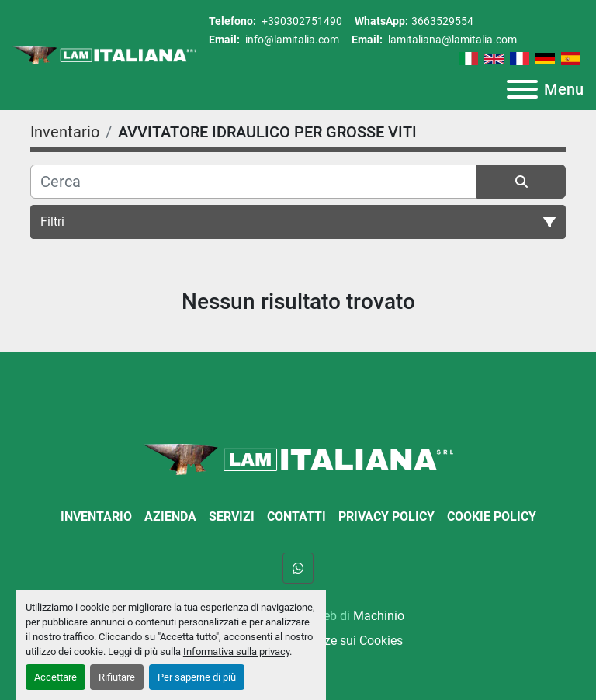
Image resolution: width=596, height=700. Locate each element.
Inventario (96, 516)
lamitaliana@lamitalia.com (451, 40)
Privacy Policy (386, 516)
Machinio (379, 616)
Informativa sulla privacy (236, 651)
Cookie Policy (492, 516)
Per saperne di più (197, 677)
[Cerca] (253, 182)
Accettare (55, 677)
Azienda (170, 516)
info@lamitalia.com (291, 40)
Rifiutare (117, 677)
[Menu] (522, 89)
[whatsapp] (298, 568)
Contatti (296, 516)
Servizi (232, 516)
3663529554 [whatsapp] (442, 21)
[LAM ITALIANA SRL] (298, 458)
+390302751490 (301, 21)
